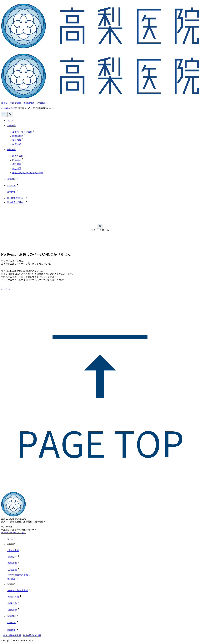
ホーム (10, 120)
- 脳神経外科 (13, 597)
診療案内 (11, 125)
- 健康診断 (12, 610)
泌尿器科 (41, 103)
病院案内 (11, 150)
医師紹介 (17, 160)
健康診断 (17, 144)
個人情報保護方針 (16, 198)
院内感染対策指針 (16, 202)
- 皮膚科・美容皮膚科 (17, 591)
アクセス (11, 185)
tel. (9, 108)
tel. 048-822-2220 (9, 533)
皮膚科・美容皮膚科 (11, 103)
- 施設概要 (12, 563)
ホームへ (6, 289)
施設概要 (17, 164)
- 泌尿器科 (12, 603)
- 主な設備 (12, 570)
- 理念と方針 (13, 551)
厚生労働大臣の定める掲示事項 (28, 173)
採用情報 (11, 192)
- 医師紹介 (12, 557)
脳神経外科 (29, 103)
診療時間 (11, 179)
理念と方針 (18, 156)
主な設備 (17, 168)
